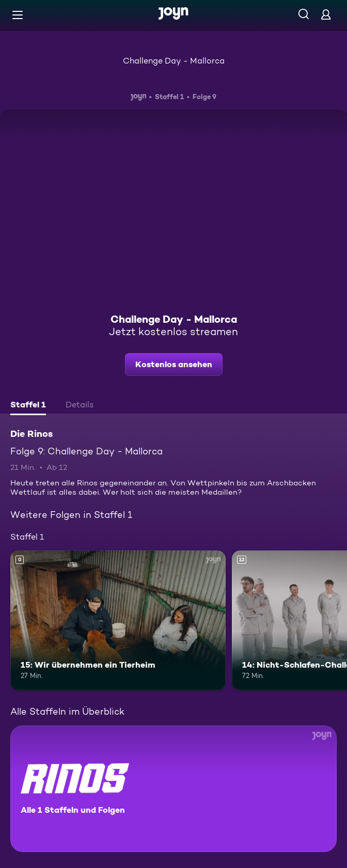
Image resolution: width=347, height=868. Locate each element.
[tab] (28, 406)
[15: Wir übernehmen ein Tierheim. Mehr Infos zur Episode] (118, 620)
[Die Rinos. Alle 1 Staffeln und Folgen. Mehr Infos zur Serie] (174, 789)
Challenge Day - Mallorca (174, 61)
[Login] (326, 14)
